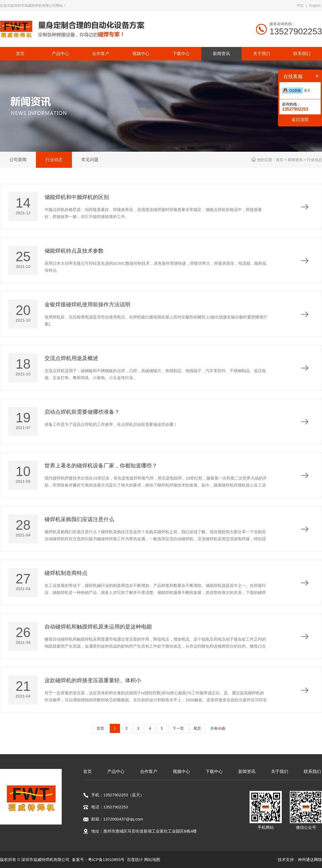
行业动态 (54, 160)
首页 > (282, 160)
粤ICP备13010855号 (106, 860)
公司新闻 (18, 160)
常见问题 (90, 160)
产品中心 (116, 771)
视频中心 (181, 771)
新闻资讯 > (297, 160)
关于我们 (280, 771)
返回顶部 (300, 120)
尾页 (197, 728)
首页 (100, 728)
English (315, 6)
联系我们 (312, 771)
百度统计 (135, 860)
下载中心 (214, 771)
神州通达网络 (310, 860)
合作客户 (149, 771)
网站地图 (152, 860)
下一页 (178, 728)
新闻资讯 (247, 771)
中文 (300, 6)
